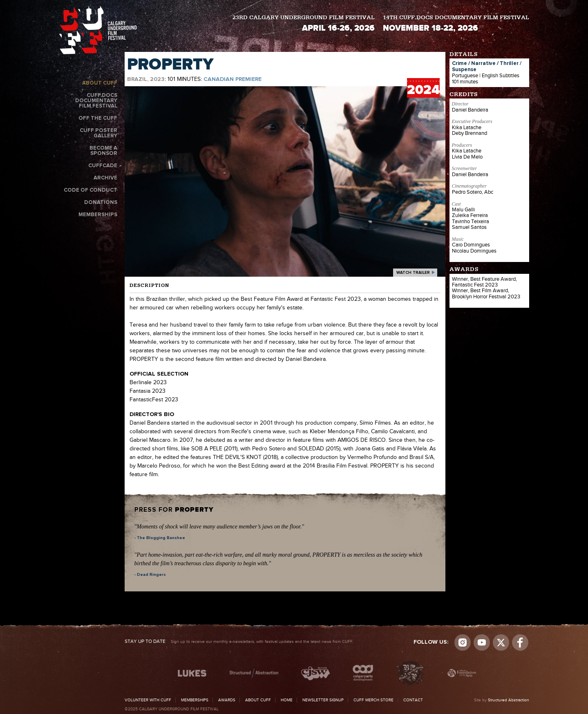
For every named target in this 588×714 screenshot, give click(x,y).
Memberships (98, 215)
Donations (101, 203)
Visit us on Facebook (520, 642)
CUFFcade (103, 166)
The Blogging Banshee (161, 538)
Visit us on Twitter (501, 642)
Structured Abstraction (509, 700)
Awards (227, 700)
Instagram (463, 642)
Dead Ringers (151, 575)
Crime (459, 64)
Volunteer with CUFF (148, 700)
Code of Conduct (91, 190)
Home (287, 700)
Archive (105, 178)
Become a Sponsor (103, 151)
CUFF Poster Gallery (98, 133)
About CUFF (100, 83)
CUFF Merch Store (373, 700)
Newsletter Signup (323, 700)
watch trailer (413, 273)
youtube (482, 642)
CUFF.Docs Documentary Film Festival (96, 101)
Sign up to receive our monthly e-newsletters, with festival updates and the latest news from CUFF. (239, 642)
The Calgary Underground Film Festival (98, 30)
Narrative (483, 64)
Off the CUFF (98, 118)
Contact (413, 700)
